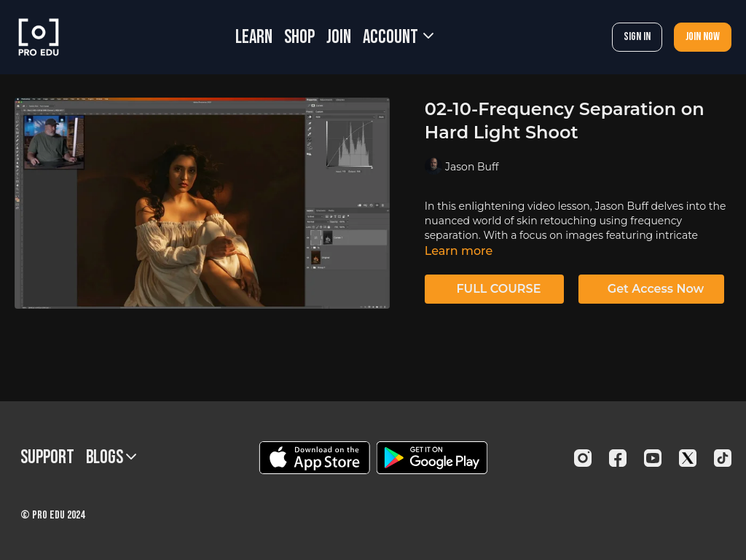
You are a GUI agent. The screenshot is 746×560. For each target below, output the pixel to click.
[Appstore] (314, 458)
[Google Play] (432, 458)
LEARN (254, 38)
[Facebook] (618, 458)
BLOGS (111, 458)
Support (47, 458)
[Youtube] (653, 458)
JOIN (339, 38)
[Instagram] (583, 458)
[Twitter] (688, 458)
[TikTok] (723, 458)
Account (398, 38)
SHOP (299, 38)
